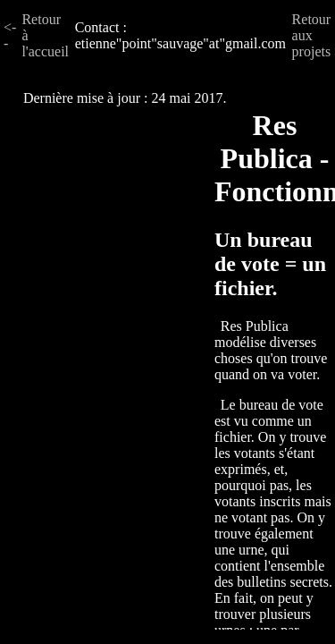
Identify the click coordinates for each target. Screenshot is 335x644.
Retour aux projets (312, 35)
